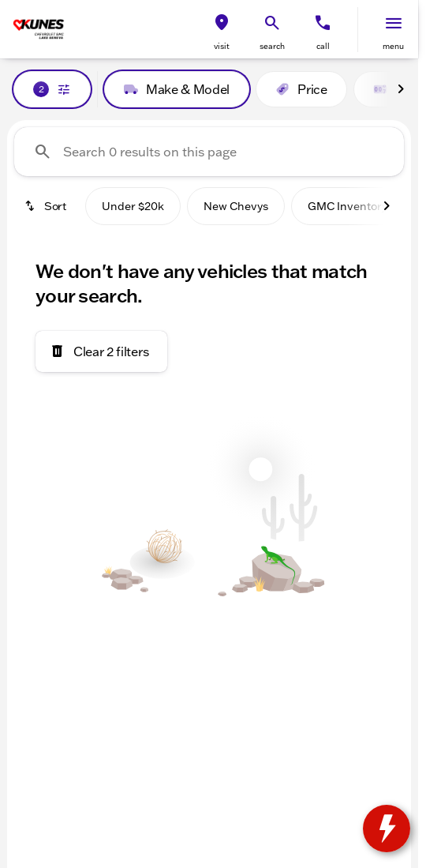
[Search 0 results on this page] (209, 152)
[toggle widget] (387, 829)
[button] (222, 30)
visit (222, 46)
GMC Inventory (348, 206)
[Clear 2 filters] (101, 351)
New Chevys (236, 206)
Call (323, 46)
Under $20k (133, 206)
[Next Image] (401, 89)
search (272, 46)
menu (393, 46)
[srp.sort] (47, 206)
